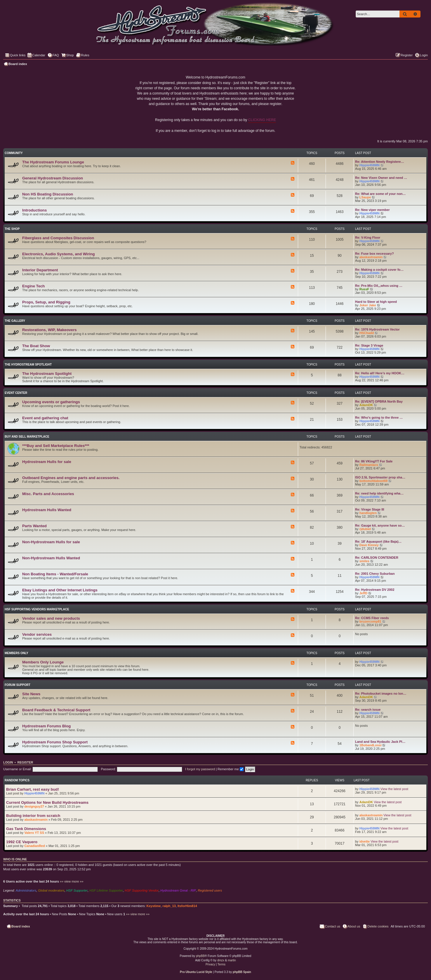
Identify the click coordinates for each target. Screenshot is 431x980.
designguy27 (34, 806)
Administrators (26, 890)
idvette (365, 841)
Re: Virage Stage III (370, 509)
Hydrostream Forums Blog (46, 726)
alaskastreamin (371, 257)
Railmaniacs (369, 465)
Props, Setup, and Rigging (46, 302)
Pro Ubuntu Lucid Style (196, 972)
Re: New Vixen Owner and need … (381, 178)
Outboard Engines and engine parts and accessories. (71, 478)
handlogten (368, 513)
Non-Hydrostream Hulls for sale (51, 542)
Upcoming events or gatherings (51, 402)
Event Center (16, 393)
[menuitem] (53, 55)
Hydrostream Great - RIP (178, 890)
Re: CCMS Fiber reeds (372, 618)
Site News (31, 694)
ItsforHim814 (187, 906)
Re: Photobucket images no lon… (381, 693)
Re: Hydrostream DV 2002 (375, 590)
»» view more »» (72, 881)
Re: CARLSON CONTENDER (377, 558)
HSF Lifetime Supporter (106, 890)
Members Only (16, 653)
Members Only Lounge (43, 662)
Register (25, 762)
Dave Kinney (369, 545)
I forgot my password (200, 769)
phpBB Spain (242, 972)
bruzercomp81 (370, 621)
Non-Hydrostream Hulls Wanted (51, 558)
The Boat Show (36, 346)
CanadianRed (34, 846)
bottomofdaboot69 (374, 481)
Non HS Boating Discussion (48, 194)
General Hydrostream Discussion (53, 178)
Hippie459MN (370, 165)
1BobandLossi (371, 745)
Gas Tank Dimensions (26, 829)
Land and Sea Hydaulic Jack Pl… (380, 742)
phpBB (200, 956)
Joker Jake (368, 305)
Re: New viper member (372, 210)
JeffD (364, 593)
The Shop (12, 229)
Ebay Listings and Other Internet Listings (60, 590)
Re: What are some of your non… (380, 194)
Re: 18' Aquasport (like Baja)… (378, 541)
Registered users (210, 890)
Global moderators (51, 890)
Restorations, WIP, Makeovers (49, 330)
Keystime (154, 906)
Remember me (231, 769)
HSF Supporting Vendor (142, 890)
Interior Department (40, 270)
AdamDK (366, 405)
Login (8, 762)
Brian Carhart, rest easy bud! (33, 789)
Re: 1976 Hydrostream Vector (377, 329)
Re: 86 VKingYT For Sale (374, 461)
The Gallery (15, 321)
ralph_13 (169, 906)
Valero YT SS (34, 833)
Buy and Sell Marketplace (27, 437)
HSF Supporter (77, 890)
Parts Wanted (34, 526)
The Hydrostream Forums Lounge (53, 162)
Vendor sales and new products (51, 618)
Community (14, 153)
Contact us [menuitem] (330, 926)
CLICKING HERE (262, 120)
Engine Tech (33, 286)
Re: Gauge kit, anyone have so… (380, 525)
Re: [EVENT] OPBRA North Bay (379, 401)
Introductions (34, 210)
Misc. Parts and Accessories (48, 494)
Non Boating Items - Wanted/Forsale (55, 574)
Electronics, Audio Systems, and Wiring (59, 254)
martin (232, 960)
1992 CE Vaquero (22, 842)
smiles (364, 561)
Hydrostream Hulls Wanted (47, 510)
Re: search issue (368, 710)
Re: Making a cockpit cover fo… (379, 270)
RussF (364, 289)
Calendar (36, 55)
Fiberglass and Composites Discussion (58, 238)
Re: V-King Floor (368, 237)
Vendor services (37, 634)
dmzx (221, 960)
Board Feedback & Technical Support (56, 710)
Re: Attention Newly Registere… (380, 162)
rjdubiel (365, 529)
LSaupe (365, 197)
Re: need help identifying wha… (379, 493)
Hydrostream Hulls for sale (47, 462)
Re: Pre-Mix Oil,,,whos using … (379, 286)
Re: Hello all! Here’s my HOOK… (380, 373)
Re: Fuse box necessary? (374, 254)
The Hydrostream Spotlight (28, 365)
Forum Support (18, 685)
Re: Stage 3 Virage (369, 345)
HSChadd (367, 333)
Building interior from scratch (33, 816)
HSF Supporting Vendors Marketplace (37, 609)
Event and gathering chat (45, 418)
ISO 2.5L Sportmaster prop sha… (380, 477)
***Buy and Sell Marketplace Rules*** (56, 446)
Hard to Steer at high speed (376, 302)
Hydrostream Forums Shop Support (55, 742)
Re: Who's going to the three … (379, 417)
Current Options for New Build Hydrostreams (47, 802)
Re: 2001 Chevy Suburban (375, 574)
